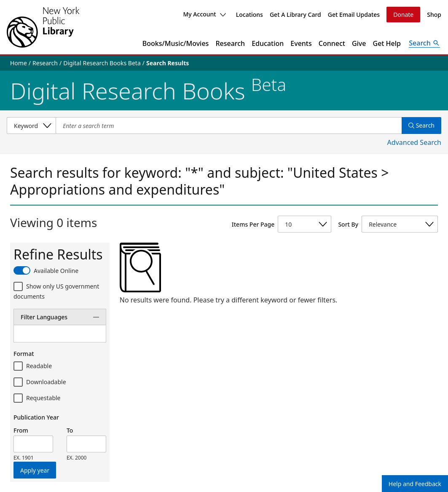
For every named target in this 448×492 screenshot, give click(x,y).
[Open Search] (424, 43)
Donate (403, 15)
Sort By (348, 224)
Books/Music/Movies (176, 43)
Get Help (387, 43)
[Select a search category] (31, 126)
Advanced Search (414, 142)
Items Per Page (253, 224)
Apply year (35, 470)
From (21, 430)
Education (268, 43)
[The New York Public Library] (43, 27)
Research (230, 43)
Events (301, 43)
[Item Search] (229, 126)
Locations (249, 15)
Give (359, 43)
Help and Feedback (415, 484)
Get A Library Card (295, 15)
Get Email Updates (354, 15)
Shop (434, 15)
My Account (204, 14)
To (70, 430)
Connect (332, 43)
